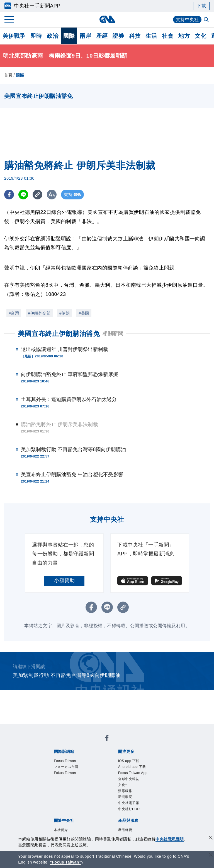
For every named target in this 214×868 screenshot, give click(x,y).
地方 (184, 36)
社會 (168, 36)
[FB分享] (9, 195)
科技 (135, 36)
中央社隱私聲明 (170, 839)
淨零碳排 (125, 791)
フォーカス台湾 (66, 767)
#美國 (84, 313)
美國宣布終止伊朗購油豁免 (59, 334)
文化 (200, 36)
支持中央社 (187, 20)
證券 (118, 36)
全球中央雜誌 (129, 779)
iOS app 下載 (129, 761)
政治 (53, 36)
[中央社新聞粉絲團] (107, 739)
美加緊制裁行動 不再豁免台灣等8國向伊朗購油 (73, 449)
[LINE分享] (23, 195)
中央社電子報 (129, 803)
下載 (201, 6)
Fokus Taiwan (65, 773)
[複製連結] (37, 195)
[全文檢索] (207, 20)
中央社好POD (129, 809)
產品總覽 (125, 830)
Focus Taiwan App (133, 773)
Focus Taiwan (65, 761)
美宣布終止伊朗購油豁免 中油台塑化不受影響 (72, 474)
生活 (151, 36)
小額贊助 (64, 580)
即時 (36, 36)
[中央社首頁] (107, 19)
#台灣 (14, 313)
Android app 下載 (132, 767)
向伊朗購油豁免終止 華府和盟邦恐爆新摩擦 (70, 374)
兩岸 (85, 36)
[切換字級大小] (52, 195)
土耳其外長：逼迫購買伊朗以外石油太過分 (69, 399)
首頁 (8, 75)
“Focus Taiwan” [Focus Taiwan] (66, 862)
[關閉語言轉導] (211, 856)
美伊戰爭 (14, 36)
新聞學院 (125, 797)
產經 (102, 36)
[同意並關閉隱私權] (211, 838)
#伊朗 (65, 313)
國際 (69, 36)
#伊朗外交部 (39, 313)
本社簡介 (61, 830)
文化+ (123, 785)
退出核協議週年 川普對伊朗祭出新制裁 (65, 349)
